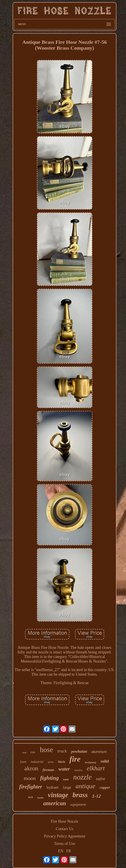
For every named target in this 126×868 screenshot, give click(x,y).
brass (80, 795)
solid (105, 761)
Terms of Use (65, 844)
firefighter (31, 787)
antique (85, 786)
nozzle (82, 777)
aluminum (99, 752)
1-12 (97, 796)
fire (75, 759)
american (55, 803)
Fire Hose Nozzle (65, 821)
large (67, 787)
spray (51, 762)
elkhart (96, 768)
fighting (49, 778)
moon (30, 778)
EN (61, 851)
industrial (37, 762)
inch (31, 797)
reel (24, 753)
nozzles (78, 770)
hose (46, 750)
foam (23, 762)
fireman (48, 770)
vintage (58, 795)
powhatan (79, 751)
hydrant (53, 787)
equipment (78, 804)
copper (105, 787)
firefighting (91, 762)
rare (66, 779)
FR (69, 851)
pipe (33, 752)
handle (40, 798)
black (61, 762)
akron (31, 768)
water (64, 769)
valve (101, 779)
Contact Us (65, 829)
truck (62, 751)
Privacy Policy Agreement (65, 836)
